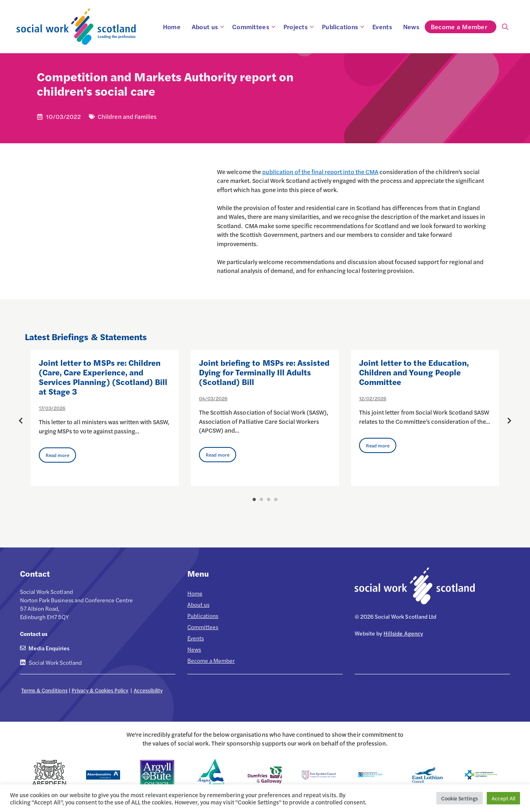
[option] (105, 418)
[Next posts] (509, 421)
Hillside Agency (403, 633)
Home (172, 27)
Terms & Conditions (44, 690)
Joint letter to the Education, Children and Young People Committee (414, 372)
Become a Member (463, 27)
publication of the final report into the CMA (320, 171)
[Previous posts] (21, 421)
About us (209, 27)
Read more (57, 455)
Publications (344, 27)
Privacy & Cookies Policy (100, 690)
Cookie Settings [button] (459, 798)
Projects (300, 27)
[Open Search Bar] (505, 27)
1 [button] (254, 499)
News (411, 27)
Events (382, 27)
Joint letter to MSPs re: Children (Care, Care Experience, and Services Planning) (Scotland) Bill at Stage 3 (103, 377)
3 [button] (269, 499)
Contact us (34, 634)
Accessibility (148, 690)
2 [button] (261, 499)
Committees (255, 27)
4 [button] (276, 499)
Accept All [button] (503, 798)
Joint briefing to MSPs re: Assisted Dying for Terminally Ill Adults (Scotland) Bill (264, 372)
